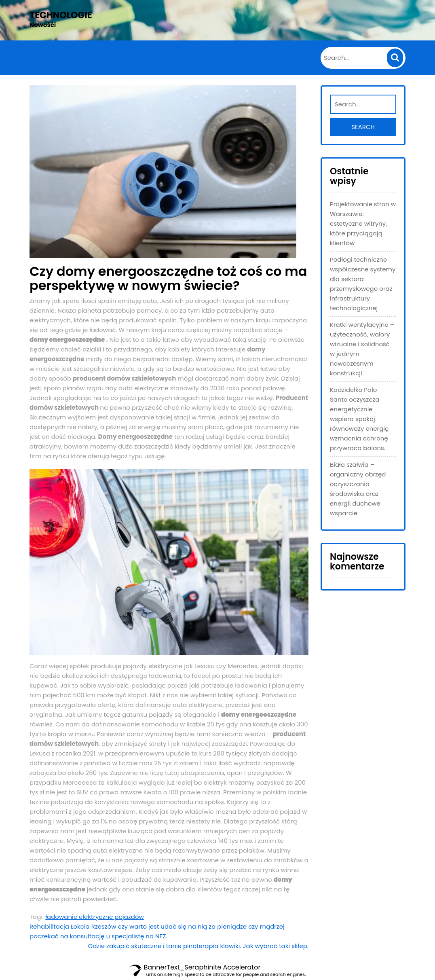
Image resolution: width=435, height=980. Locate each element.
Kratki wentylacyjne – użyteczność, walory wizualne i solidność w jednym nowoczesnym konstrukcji (362, 349)
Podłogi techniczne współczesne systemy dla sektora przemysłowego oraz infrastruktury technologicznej (363, 284)
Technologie (61, 15)
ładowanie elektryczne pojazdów (95, 917)
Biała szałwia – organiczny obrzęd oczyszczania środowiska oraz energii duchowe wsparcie (358, 489)
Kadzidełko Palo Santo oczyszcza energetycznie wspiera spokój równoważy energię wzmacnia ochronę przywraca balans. (359, 419)
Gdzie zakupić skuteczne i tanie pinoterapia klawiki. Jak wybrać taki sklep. (198, 946)
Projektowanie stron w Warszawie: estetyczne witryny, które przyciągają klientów (363, 223)
